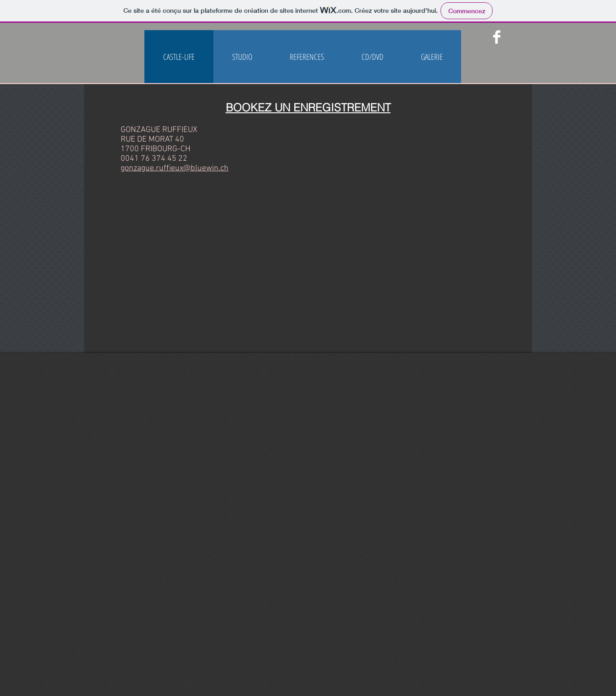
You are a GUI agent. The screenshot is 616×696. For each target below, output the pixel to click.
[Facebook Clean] (497, 37)
